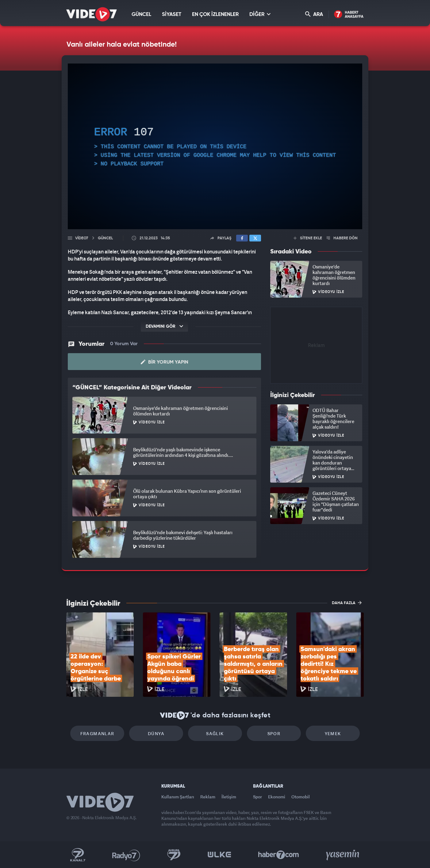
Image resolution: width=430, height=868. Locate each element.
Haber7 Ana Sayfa (349, 15)
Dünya (156, 733)
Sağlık (215, 733)
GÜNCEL (141, 15)
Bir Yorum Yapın (165, 362)
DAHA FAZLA (347, 603)
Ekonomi (277, 797)
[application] (215, 146)
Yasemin (343, 855)
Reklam (208, 797)
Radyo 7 (126, 855)
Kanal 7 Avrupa (174, 855)
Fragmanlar (97, 733)
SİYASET (172, 15)
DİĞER (260, 14)
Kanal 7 (78, 855)
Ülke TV (219, 855)
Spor (274, 733)
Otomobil (301, 797)
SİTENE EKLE (308, 238)
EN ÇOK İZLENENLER (215, 15)
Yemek (333, 733)
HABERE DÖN (342, 238)
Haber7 (279, 855)
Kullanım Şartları (178, 797)
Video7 (82, 238)
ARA (314, 14)
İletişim (229, 797)
